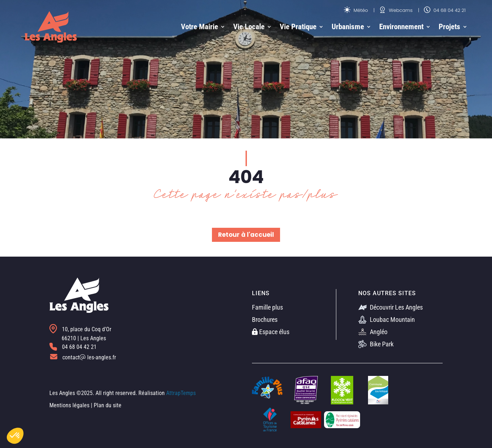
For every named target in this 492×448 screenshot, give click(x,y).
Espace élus (271, 332)
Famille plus (267, 307)
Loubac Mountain (387, 320)
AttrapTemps (181, 393)
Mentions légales (69, 405)
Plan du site (108, 405)
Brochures (265, 320)
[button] (15, 436)
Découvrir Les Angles (391, 307)
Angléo (373, 332)
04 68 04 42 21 (445, 10)
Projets (449, 27)
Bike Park (376, 344)
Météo (356, 10)
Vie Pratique (298, 27)
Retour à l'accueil (246, 235)
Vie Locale (249, 27)
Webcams (396, 10)
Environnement (401, 27)
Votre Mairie (200, 27)
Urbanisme (348, 27)
